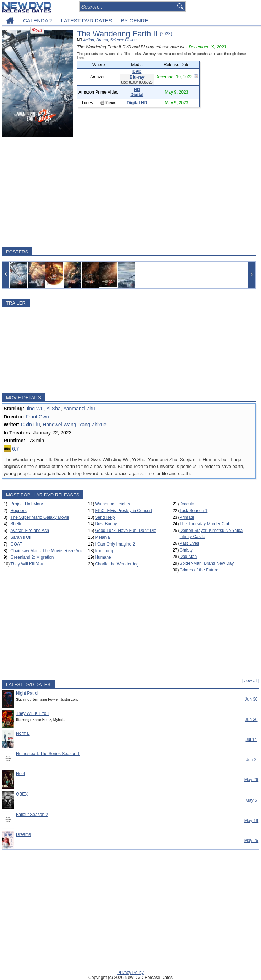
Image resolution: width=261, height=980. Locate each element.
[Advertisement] (129, 192)
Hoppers (18, 511)
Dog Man (188, 557)
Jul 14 (251, 739)
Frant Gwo (37, 417)
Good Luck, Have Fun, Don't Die (125, 531)
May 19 (251, 821)
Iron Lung (104, 551)
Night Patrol (27, 693)
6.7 (11, 449)
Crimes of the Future (199, 570)
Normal (23, 733)
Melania (102, 537)
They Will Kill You (27, 564)
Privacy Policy (130, 973)
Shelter (17, 524)
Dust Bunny (106, 524)
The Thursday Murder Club (205, 524)
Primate (187, 517)
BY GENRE (134, 20)
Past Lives (189, 543)
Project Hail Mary (26, 504)
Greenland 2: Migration (32, 557)
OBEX (22, 794)
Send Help (105, 517)
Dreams (23, 834)
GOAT (16, 544)
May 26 (251, 780)
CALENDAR (38, 20)
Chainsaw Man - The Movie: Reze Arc (46, 551)
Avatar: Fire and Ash (30, 531)
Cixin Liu (31, 425)
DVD (137, 72)
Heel (20, 774)
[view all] (250, 681)
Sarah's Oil (21, 537)
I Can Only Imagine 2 (115, 544)
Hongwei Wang (59, 425)
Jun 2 (251, 760)
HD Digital (137, 92)
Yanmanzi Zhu (79, 409)
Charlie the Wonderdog (117, 564)
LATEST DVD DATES (86, 20)
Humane (103, 557)
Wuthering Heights (112, 504)
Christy (186, 550)
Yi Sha (53, 409)
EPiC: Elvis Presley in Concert (123, 511)
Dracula (187, 504)
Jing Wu (34, 409)
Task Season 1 (194, 511)
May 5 (251, 800)
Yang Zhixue (93, 425)
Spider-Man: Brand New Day (207, 563)
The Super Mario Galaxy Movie (40, 517)
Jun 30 (251, 699)
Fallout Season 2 (32, 815)
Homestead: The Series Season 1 (48, 754)
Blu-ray (137, 77)
